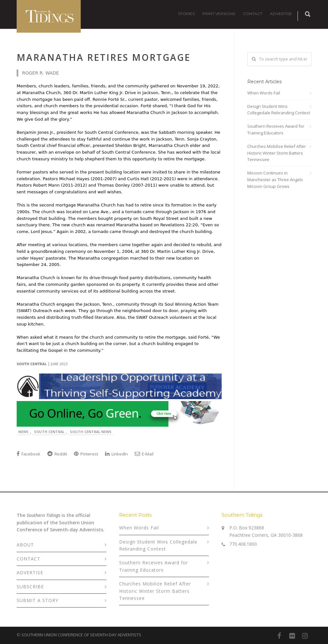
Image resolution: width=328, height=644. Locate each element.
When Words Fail (264, 93)
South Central (49, 432)
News (23, 432)
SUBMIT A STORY (37, 600)
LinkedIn (116, 454)
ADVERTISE (281, 14)
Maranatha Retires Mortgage (104, 57)
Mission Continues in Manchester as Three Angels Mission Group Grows (275, 180)
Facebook (29, 454)
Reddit (57, 454)
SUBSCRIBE (30, 587)
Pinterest (86, 454)
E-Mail (144, 454)
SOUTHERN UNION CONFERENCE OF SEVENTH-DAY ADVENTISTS (81, 635)
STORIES (186, 14)
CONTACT (253, 14)
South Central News (91, 432)
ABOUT (25, 545)
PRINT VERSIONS (219, 14)
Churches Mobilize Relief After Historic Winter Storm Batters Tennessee (277, 153)
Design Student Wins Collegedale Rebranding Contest (279, 110)
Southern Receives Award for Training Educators (276, 129)
